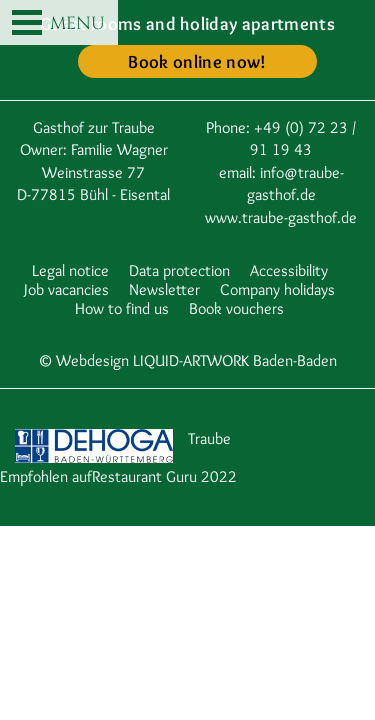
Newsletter (164, 289)
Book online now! (197, 61)
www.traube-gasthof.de (281, 217)
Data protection (179, 270)
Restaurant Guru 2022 (164, 476)
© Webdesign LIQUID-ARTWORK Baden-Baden (187, 360)
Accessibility (289, 270)
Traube (209, 438)
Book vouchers (236, 308)
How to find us (122, 308)
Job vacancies (66, 289)
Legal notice (70, 270)
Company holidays (277, 289)
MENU (58, 24)
